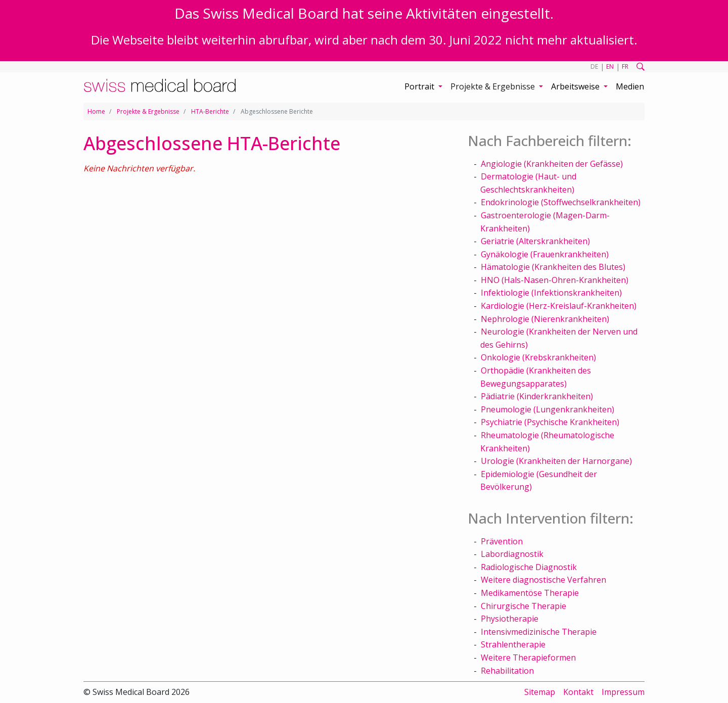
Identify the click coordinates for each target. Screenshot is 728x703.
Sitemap (540, 692)
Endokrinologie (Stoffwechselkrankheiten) (561, 202)
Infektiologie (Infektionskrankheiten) (551, 293)
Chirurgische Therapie (524, 606)
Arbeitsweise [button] (576, 86)
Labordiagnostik (512, 554)
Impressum (623, 692)
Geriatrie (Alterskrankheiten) (535, 241)
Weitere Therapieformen (528, 658)
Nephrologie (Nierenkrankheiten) (545, 319)
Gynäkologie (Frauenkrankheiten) (545, 254)
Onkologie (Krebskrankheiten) (538, 357)
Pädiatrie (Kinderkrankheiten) (537, 396)
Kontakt (578, 692)
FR (625, 66)
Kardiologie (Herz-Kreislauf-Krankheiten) (559, 306)
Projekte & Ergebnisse (148, 111)
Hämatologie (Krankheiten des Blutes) (553, 267)
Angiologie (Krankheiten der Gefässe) (552, 164)
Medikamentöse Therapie (530, 593)
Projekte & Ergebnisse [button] (494, 86)
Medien (630, 86)
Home (96, 111)
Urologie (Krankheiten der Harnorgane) (556, 461)
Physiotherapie (510, 619)
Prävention (502, 541)
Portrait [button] (420, 86)
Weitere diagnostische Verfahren (543, 580)
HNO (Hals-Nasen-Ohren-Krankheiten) (555, 280)
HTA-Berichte (210, 111)
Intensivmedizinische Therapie (539, 632)
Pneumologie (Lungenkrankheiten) (548, 409)
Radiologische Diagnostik (529, 567)
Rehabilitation (507, 671)
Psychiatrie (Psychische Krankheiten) (550, 422)
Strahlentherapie (513, 644)
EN (610, 66)
